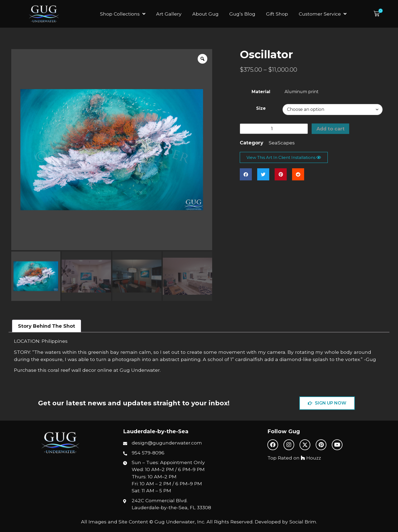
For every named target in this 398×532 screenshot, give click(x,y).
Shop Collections (123, 14)
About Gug (205, 14)
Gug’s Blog (242, 14)
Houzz (311, 458)
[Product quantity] (274, 129)
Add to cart (331, 129)
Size (261, 108)
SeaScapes (282, 143)
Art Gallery (169, 14)
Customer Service (323, 14)
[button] (378, 14)
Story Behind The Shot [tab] (47, 326)
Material (261, 92)
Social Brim (303, 522)
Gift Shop (277, 14)
